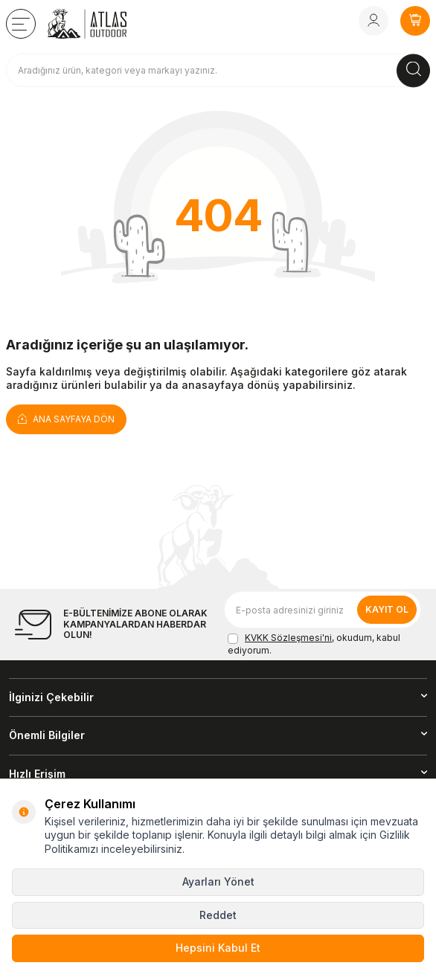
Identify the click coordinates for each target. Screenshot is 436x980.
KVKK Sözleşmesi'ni (288, 638)
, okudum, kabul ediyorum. (314, 644)
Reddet (218, 915)
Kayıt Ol (387, 609)
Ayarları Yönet (218, 881)
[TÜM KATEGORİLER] (21, 24)
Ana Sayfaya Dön (66, 418)
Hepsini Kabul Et (218, 948)
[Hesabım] (374, 21)
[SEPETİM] (415, 21)
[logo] (87, 24)
